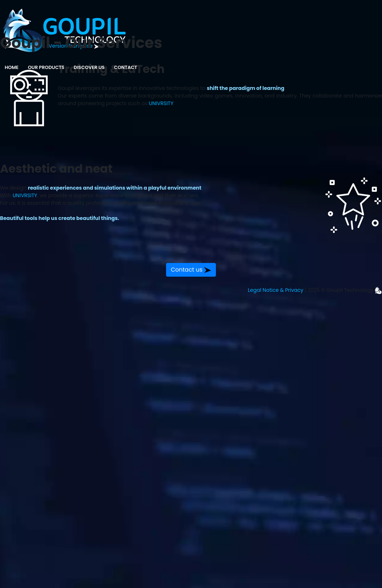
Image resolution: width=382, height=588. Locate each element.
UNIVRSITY (161, 103)
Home (12, 67)
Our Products (46, 67)
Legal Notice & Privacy (276, 290)
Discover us (91, 65)
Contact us (191, 270)
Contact (126, 67)
